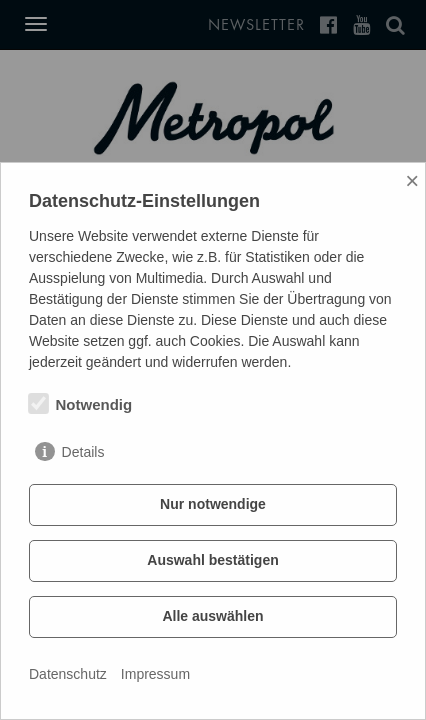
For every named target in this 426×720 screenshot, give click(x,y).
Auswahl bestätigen (212, 560)
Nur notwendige (213, 504)
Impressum (155, 674)
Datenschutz (68, 674)
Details (83, 452)
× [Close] (412, 180)
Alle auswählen (212, 616)
